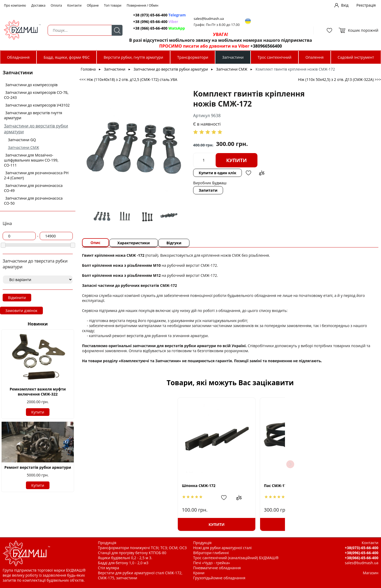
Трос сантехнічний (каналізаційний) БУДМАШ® (236, 558)
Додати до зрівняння (262, 173)
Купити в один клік (217, 173)
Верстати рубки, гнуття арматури (133, 57)
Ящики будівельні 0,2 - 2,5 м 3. (125, 558)
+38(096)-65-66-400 (362, 553)
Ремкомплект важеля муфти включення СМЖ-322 (38, 392)
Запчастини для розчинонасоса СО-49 (33, 188)
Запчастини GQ (22, 140)
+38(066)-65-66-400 (362, 558)
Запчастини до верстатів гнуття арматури (33, 115)
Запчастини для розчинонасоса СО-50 (33, 201)
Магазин (371, 573)
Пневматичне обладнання (217, 568)
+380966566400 (266, 46)
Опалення (314, 57)
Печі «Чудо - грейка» (212, 563)
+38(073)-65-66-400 (362, 548)
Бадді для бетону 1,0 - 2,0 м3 (123, 563)
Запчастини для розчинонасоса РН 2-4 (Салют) (36, 175)
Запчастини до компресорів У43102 (37, 105)
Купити (38, 412)
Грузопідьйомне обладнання (219, 578)
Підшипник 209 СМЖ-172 (301, 486)
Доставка (38, 5)
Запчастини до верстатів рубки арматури (171, 69)
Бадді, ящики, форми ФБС (67, 57)
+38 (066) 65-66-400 (159, 28)
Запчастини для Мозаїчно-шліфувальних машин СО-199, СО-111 (31, 160)
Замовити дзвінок (21, 311)
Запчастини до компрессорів (31, 85)
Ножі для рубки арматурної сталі (222, 548)
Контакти (74, 5)
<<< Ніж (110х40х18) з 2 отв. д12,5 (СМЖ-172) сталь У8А (128, 79)
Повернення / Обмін (143, 5)
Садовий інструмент (356, 57)
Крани (199, 573)
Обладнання (18, 57)
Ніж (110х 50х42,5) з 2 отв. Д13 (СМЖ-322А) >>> (339, 79)
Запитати (208, 190)
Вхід (345, 5)
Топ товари (113, 5)
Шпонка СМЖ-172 (133, 486)
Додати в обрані (248, 173)
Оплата (56, 5)
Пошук (117, 30)
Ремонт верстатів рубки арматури (38, 467)
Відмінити (17, 298)
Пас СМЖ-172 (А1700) (216, 486)
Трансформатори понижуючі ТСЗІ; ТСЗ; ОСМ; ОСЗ (142, 548)
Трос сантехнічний (275, 57)
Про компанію (15, 5)
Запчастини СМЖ (24, 147)
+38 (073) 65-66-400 (159, 15)
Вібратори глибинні (211, 553)
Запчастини (233, 57)
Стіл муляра (108, 568)
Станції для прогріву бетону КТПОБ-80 (132, 553)
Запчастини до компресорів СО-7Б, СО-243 (36, 95)
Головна (88, 69)
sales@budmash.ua (209, 19)
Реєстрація (366, 5)
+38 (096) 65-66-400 (156, 22)
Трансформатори (193, 57)
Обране (93, 5)
